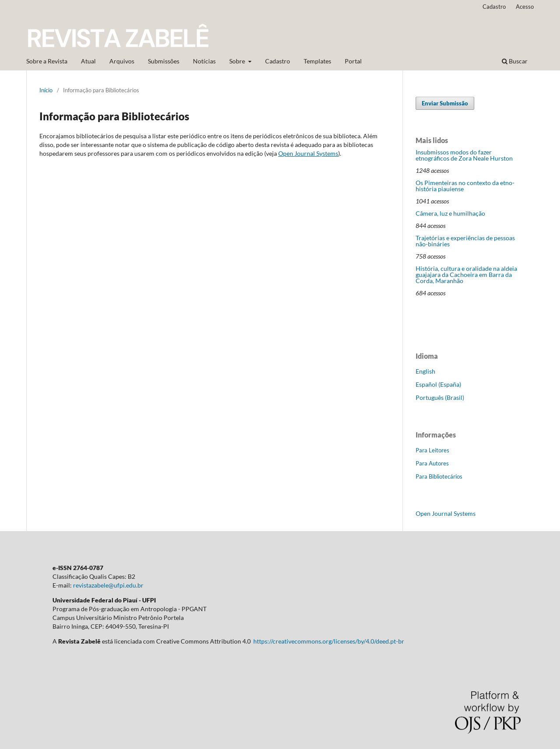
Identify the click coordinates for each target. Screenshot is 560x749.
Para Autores (432, 463)
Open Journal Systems (308, 153)
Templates (317, 61)
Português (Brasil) (440, 397)
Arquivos (122, 61)
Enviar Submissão (445, 103)
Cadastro (278, 61)
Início (46, 90)
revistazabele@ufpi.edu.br (108, 585)
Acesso (525, 7)
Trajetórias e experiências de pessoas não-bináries (465, 241)
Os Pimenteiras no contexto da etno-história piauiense (465, 186)
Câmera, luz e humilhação (450, 213)
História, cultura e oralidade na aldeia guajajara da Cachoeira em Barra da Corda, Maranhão (466, 275)
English (425, 371)
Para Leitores (432, 450)
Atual (88, 61)
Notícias (204, 61)
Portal (353, 61)
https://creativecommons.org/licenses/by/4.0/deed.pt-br (329, 641)
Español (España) (438, 384)
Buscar (515, 61)
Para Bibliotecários (439, 476)
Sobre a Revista (47, 61)
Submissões (164, 61)
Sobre (238, 61)
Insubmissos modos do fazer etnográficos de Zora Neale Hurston (464, 155)
